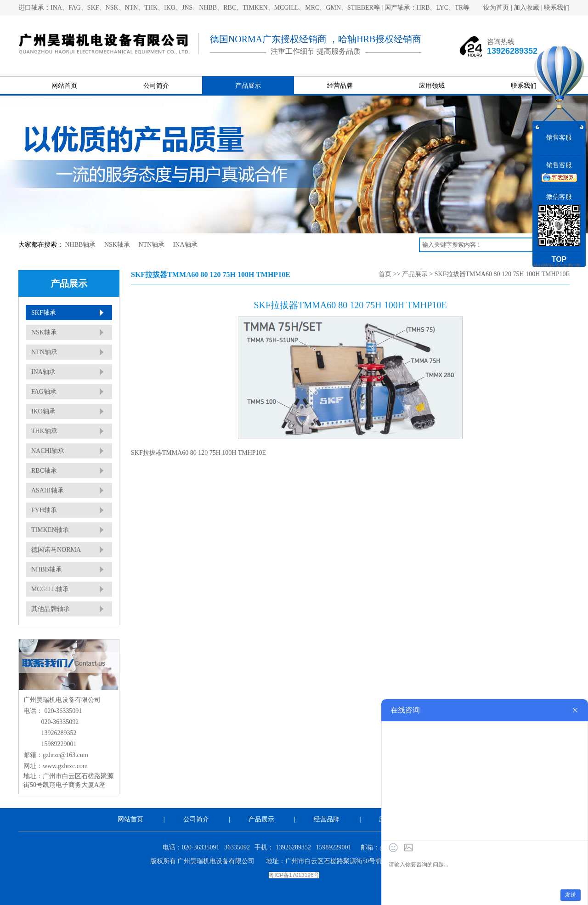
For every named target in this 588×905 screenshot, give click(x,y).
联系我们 (557, 8)
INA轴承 (185, 245)
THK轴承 (44, 431)
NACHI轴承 (48, 451)
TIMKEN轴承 (50, 530)
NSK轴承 (117, 245)
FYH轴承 (44, 510)
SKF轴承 (44, 313)
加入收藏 (526, 8)
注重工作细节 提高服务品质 (316, 51)
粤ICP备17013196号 (294, 875)
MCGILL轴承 (50, 589)
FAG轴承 (44, 392)
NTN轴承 (151, 245)
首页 (385, 274)
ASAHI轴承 (48, 490)
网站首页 (64, 86)
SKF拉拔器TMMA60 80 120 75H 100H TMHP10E (502, 274)
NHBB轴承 (81, 245)
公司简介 (156, 86)
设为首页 (496, 8)
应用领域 (432, 86)
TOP (559, 259)
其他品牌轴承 (51, 609)
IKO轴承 (43, 411)
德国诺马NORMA (56, 550)
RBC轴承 (44, 471)
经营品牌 (340, 86)
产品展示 (248, 86)
